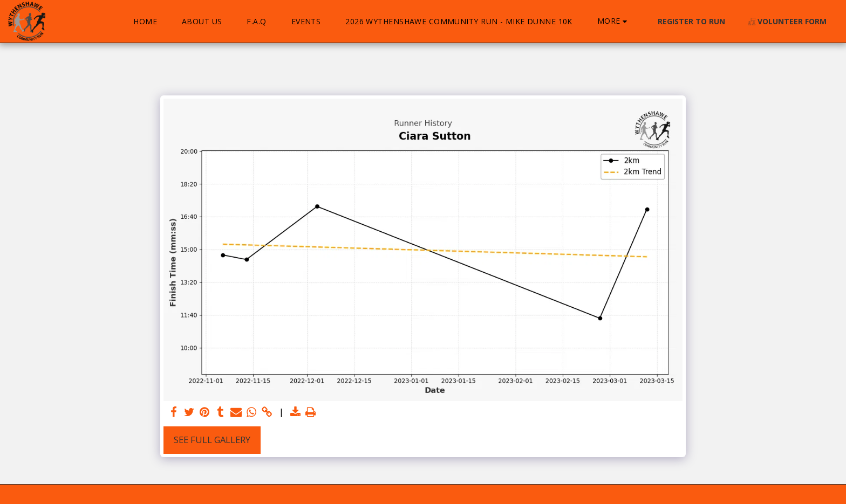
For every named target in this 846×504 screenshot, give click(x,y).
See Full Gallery (212, 440)
